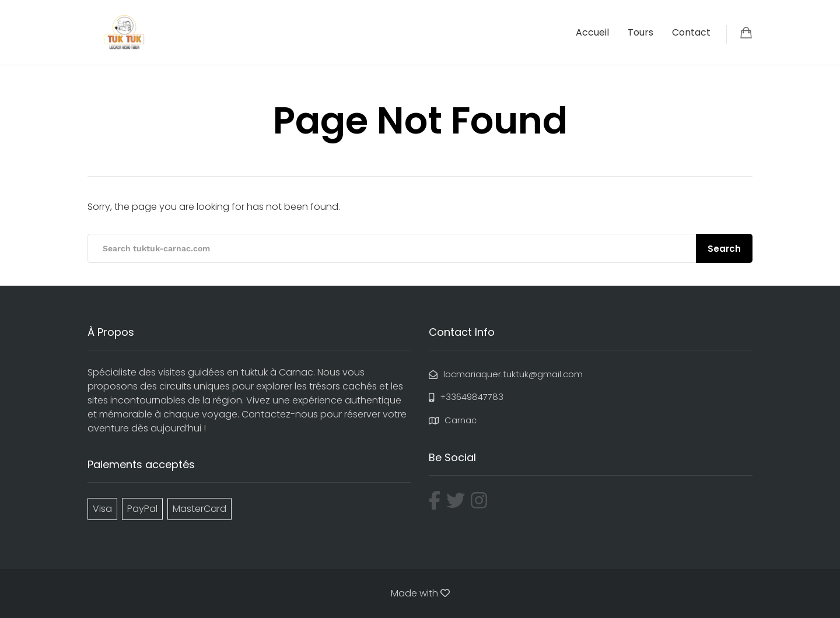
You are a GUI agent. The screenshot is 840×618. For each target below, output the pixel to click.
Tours (640, 32)
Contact (691, 32)
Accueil (592, 32)
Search (724, 249)
